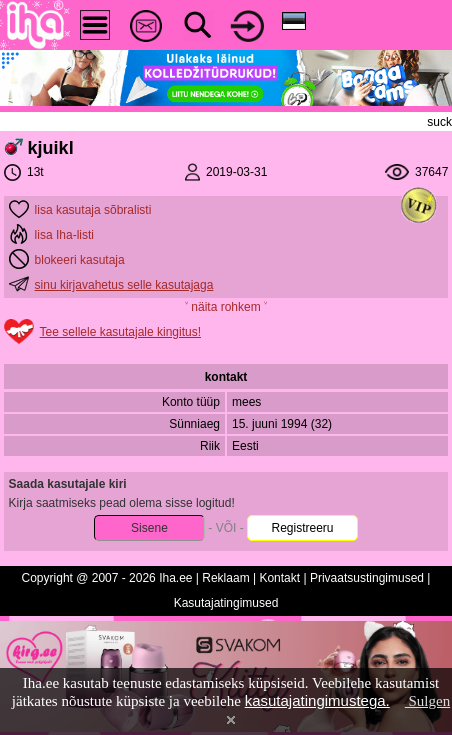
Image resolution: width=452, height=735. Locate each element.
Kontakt (279, 578)
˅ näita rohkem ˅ (226, 307)
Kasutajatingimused (226, 603)
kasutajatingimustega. (317, 700)
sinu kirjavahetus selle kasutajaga (124, 285)
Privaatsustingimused (367, 578)
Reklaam (225, 578)
